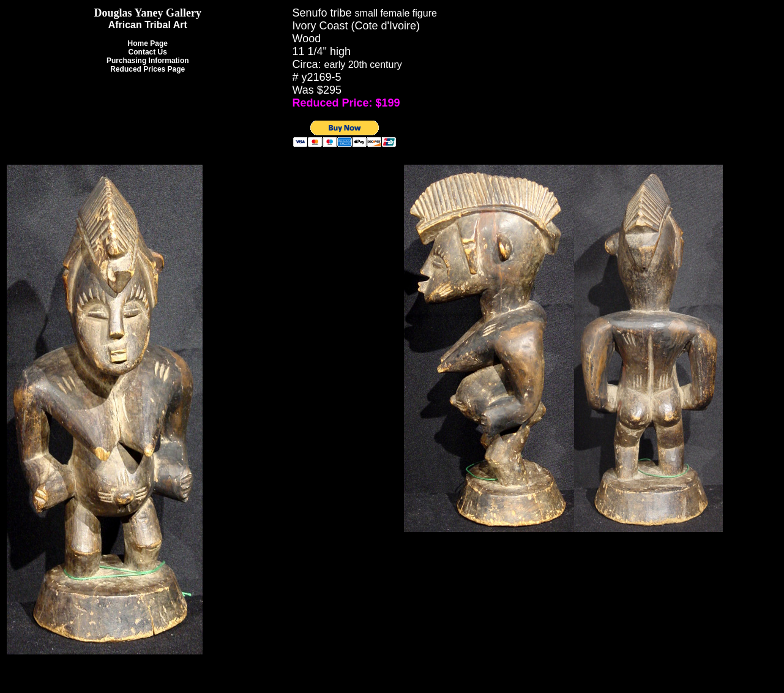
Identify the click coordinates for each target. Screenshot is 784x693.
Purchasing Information (148, 61)
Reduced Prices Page (147, 69)
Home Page (148, 43)
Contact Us (148, 52)
